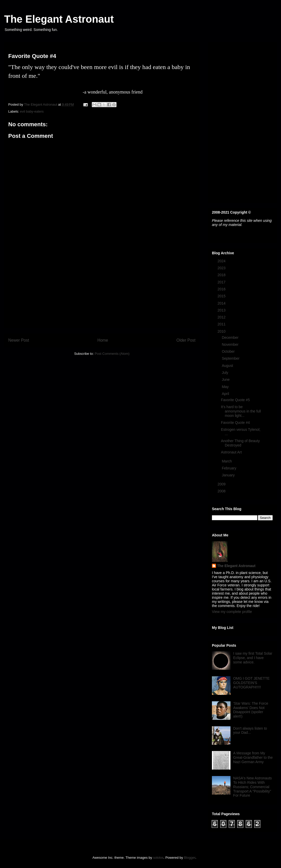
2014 (222, 303)
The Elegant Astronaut (59, 19)
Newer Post (19, 340)
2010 (222, 331)
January (229, 475)
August (228, 366)
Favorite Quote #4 (235, 423)
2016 (222, 289)
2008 (222, 491)
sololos (158, 858)
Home (103, 340)
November (230, 344)
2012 (222, 317)
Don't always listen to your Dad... (250, 731)
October (229, 351)
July (225, 373)
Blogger (190, 858)
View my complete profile (232, 612)
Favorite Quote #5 (235, 400)
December (230, 338)
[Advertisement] (102, 292)
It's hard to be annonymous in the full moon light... (241, 411)
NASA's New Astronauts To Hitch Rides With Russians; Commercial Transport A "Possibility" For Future (253, 787)
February (229, 468)
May (226, 387)
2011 (222, 324)
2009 (222, 484)
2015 (222, 296)
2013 (222, 310)
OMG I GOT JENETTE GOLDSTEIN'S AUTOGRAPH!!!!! (251, 683)
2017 (222, 282)
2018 (222, 275)
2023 (222, 268)
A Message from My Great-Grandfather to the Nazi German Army (253, 757)
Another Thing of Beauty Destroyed (240, 443)
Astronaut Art (231, 452)
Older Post (186, 340)
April (226, 394)
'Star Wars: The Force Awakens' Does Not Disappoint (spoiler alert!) (251, 710)
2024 (222, 261)
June (226, 380)
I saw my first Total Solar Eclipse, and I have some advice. (253, 658)
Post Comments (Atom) (112, 354)
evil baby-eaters (32, 111)
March (227, 461)
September (231, 358)
